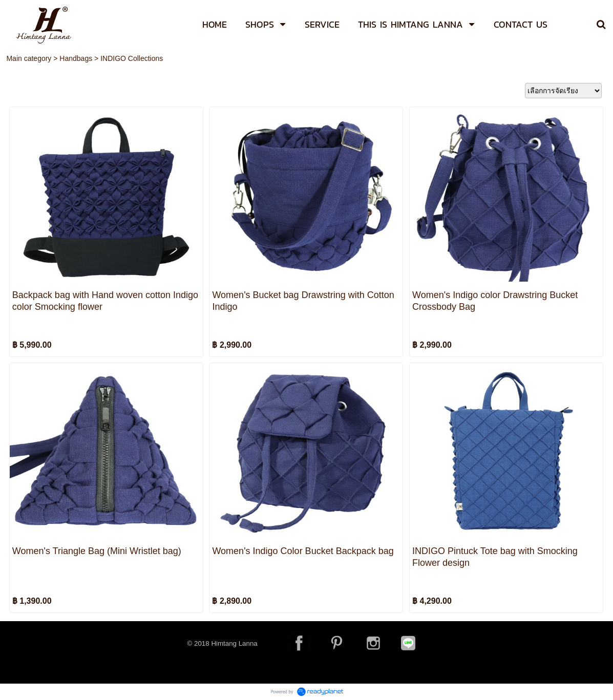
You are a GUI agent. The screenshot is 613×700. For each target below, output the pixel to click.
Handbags (76, 58)
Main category (29, 58)
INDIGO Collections (132, 58)
